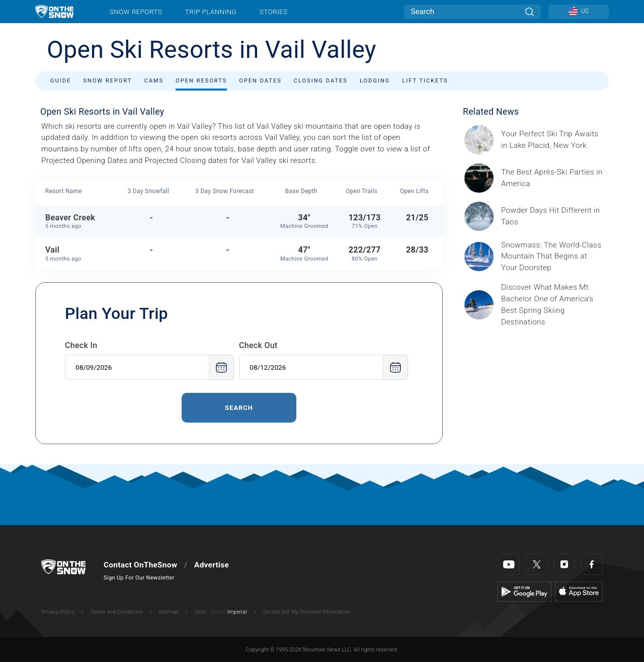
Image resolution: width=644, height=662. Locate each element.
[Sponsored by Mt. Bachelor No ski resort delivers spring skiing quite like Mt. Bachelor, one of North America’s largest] (552, 305)
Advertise (212, 565)
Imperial (237, 612)
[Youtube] (509, 564)
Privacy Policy (58, 612)
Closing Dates (321, 81)
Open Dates (260, 81)
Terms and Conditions (116, 612)
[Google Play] (525, 591)
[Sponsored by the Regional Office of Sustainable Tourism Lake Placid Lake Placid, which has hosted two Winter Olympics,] (552, 140)
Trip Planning (211, 12)
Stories (273, 12)
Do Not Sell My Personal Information (307, 612)
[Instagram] (564, 564)
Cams (154, 81)
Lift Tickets (425, 81)
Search (239, 408)
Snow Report (107, 81)
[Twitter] (537, 564)
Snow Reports (136, 12)
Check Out (258, 345)
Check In (81, 345)
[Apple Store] (579, 591)
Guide (61, 81)
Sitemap (169, 612)
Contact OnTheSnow (140, 565)
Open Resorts (201, 81)
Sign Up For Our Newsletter (139, 578)
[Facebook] (592, 564)
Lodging (375, 81)
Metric (218, 612)
